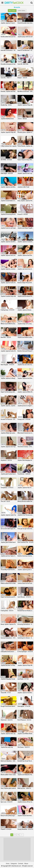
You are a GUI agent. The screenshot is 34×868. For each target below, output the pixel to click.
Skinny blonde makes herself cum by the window (25, 501)
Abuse (26, 864)
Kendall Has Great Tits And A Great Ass (25, 761)
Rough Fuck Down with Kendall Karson (9, 706)
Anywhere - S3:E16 (6, 460)
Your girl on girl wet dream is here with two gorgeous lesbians (25, 529)
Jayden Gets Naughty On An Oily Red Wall (25, 460)
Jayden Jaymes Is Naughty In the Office (9, 378)
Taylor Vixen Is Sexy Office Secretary (25, 160)
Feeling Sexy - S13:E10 (7, 310)
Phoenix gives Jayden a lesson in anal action (25, 132)
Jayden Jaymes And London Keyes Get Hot (9, 255)
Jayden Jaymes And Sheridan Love (25, 378)
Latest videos (21, 11)
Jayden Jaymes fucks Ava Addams (9, 283)
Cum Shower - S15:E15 (24, 597)
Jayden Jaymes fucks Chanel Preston (9, 351)
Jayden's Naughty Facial (8, 679)
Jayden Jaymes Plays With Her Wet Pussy (25, 105)
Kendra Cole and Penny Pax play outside (25, 351)
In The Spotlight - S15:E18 (25, 652)
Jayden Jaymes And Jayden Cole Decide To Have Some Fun (9, 734)
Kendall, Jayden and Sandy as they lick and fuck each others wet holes (9, 91)
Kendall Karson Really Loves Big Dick (25, 611)
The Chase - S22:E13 (24, 747)
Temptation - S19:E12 (7, 488)
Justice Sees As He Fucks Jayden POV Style (25, 583)
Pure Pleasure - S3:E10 (24, 720)
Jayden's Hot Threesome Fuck (25, 515)
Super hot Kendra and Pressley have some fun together (9, 597)
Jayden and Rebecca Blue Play (25, 337)
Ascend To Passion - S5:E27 (9, 419)
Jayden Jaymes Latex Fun (8, 515)
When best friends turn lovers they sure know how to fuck (25, 433)
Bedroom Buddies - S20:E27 (9, 761)
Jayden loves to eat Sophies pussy (9, 228)
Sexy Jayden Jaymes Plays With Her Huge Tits (25, 201)
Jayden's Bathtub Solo (7, 119)
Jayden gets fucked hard (8, 542)
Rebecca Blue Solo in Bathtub (9, 583)
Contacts (21, 864)
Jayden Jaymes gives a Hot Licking (25, 570)
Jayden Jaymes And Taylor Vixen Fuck (9, 447)
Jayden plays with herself (25, 37)
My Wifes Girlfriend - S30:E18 (25, 91)
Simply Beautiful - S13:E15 (25, 829)
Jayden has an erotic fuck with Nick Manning (25, 365)
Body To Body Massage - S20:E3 (9, 816)
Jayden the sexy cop (7, 747)
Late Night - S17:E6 (23, 679)
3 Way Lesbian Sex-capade (9, 146)
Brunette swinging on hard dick (9, 64)
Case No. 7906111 (6, 78)
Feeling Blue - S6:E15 (7, 611)
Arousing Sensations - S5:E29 (25, 624)
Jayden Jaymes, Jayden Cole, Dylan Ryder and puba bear (9, 406)
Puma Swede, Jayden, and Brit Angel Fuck (25, 146)
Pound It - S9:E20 (23, 214)
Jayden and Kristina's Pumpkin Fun (25, 296)
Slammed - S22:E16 (7, 720)
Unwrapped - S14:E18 (24, 706)
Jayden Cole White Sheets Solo (25, 734)
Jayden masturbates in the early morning (9, 201)
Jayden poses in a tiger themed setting (25, 406)
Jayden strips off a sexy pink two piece (25, 324)
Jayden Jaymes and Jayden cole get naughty (25, 173)
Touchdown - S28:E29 (24, 474)
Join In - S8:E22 (22, 119)
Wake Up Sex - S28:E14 (24, 788)
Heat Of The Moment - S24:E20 (25, 50)
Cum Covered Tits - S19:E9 (25, 542)
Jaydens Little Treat (23, 187)
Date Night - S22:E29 (7, 173)
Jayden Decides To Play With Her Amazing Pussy (9, 665)
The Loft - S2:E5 (5, 501)
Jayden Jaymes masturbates (25, 242)
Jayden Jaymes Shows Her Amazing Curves (25, 310)
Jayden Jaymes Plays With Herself (25, 665)
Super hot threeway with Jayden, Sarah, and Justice (9, 392)
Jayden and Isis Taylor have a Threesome (9, 556)
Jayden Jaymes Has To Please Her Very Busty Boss (25, 488)
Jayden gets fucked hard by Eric (9, 474)
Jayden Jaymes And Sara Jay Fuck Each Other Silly (25, 255)
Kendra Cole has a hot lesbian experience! (25, 556)
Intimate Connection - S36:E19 (9, 50)
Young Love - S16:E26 (24, 419)
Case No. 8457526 (23, 64)
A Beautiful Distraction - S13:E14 (9, 652)
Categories (14, 864)
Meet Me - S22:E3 (6, 337)
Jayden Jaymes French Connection (9, 23)
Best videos (12, 11)
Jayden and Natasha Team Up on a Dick (25, 775)
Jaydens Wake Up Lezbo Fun (9, 433)
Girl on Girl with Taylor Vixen (9, 529)
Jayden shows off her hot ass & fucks (25, 802)
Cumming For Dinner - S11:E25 (25, 638)
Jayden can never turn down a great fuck (25, 269)
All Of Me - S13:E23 (6, 160)
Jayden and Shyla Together (25, 228)
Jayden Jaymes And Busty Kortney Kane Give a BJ (25, 693)
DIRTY (9, 3)
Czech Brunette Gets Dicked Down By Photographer (25, 23)
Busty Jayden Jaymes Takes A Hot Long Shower (9, 624)
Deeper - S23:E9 (22, 78)
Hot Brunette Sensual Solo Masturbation (9, 37)
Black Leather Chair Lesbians (9, 775)
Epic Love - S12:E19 (6, 802)
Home (8, 864)
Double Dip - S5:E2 (6, 105)
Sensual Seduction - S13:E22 (9, 638)
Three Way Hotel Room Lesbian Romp (9, 570)
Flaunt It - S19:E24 (6, 829)
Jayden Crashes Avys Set (8, 296)
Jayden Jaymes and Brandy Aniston (9, 187)
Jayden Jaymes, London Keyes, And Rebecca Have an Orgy (9, 269)
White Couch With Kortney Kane (9, 324)
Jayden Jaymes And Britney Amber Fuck (9, 242)
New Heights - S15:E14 (7, 365)
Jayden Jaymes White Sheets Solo (25, 392)
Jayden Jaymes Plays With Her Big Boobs (9, 132)
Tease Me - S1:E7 (6, 693)
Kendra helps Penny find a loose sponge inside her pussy (25, 283)
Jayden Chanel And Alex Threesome (25, 816)
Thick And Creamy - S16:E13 (25, 447)
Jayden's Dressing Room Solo (9, 214)
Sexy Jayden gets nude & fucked (9, 788)
